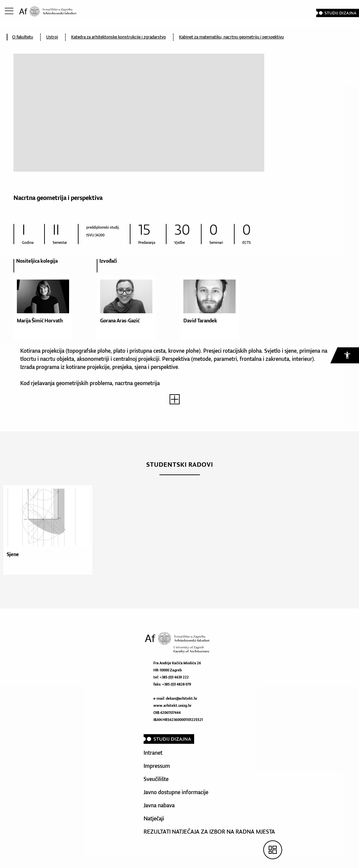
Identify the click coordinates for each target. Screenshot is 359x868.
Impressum (157, 766)
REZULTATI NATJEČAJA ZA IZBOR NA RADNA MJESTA (209, 832)
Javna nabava (159, 805)
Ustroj (52, 37)
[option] (55, 302)
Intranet (153, 753)
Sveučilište (156, 779)
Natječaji (154, 818)
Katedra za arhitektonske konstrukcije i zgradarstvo (118, 37)
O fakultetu (23, 37)
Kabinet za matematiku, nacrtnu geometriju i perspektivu (231, 37)
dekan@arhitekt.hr (182, 698)
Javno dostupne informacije (176, 792)
